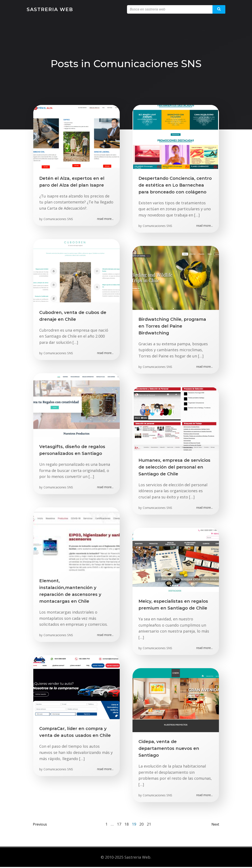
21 (149, 825)
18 (127, 825)
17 (119, 825)
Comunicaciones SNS (59, 220)
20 (141, 825)
